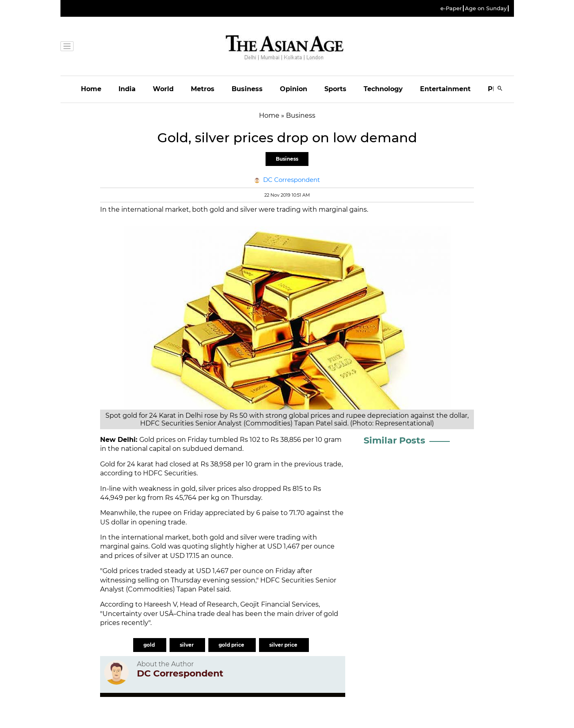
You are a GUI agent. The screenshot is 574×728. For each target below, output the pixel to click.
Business (247, 89)
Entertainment (445, 89)
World (163, 89)
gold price (232, 645)
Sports (335, 89)
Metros (203, 89)
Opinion (294, 89)
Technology (383, 89)
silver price (284, 645)
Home (91, 89)
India (127, 89)
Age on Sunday (486, 8)
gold (150, 645)
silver (187, 645)
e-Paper (451, 8)
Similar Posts (394, 440)
